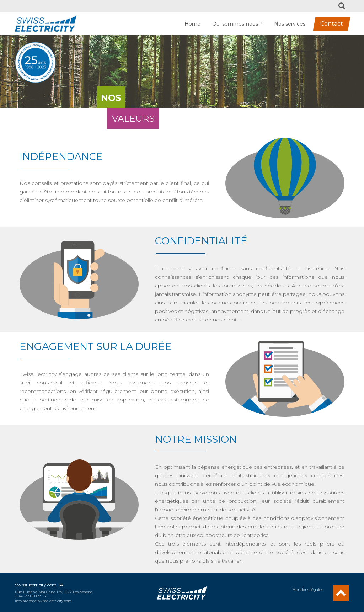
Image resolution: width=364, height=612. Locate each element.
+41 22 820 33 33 (32, 596)
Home (192, 24)
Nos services (290, 24)
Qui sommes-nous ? (237, 24)
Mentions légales (308, 590)
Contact (332, 24)
